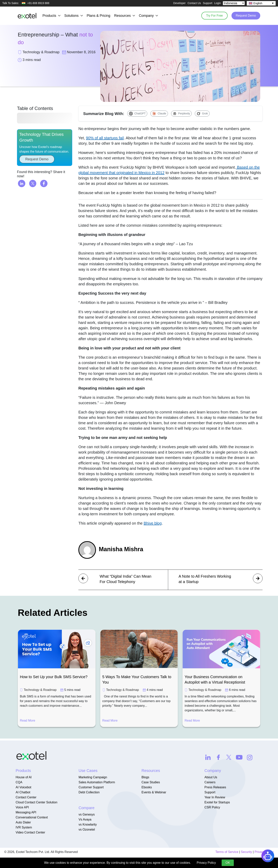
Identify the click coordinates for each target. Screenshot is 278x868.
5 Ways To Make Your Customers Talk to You (137, 680)
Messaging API (26, 812)
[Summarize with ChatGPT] (137, 114)
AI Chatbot (23, 792)
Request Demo (245, 16)
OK (228, 863)
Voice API (22, 807)
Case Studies (151, 782)
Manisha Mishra (122, 549)
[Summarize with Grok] (202, 114)
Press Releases (215, 787)
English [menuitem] (258, 3)
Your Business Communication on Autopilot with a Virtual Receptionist (215, 680)
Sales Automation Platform (97, 782)
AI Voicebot (23, 787)
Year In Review (215, 797)
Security (247, 852)
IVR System (24, 827)
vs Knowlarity (88, 824)
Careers (210, 782)
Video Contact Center (30, 832)
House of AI (24, 777)
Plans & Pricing (98, 16)
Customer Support (91, 787)
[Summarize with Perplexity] (181, 114)
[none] (261, 3)
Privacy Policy (206, 863)
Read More (28, 721)
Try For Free (212, 16)
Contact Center (26, 797)
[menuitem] (261, 3)
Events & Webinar (154, 792)
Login (218, 3)
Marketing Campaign (93, 777)
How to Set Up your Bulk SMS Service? (54, 677)
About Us (211, 777)
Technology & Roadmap (40, 690)
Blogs (145, 777)
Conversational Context (32, 817)
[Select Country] (234, 3)
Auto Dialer (23, 822)
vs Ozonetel (87, 830)
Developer (180, 3)
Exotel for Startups (217, 802)
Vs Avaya (85, 819)
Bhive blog (153, 523)
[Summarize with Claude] (159, 114)
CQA (19, 782)
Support (208, 3)
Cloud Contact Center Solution (36, 802)
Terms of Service (227, 852)
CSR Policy (212, 807)
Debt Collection (89, 792)
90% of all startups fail (105, 138)
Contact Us (194, 3)
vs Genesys (87, 814)
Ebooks (147, 787)
